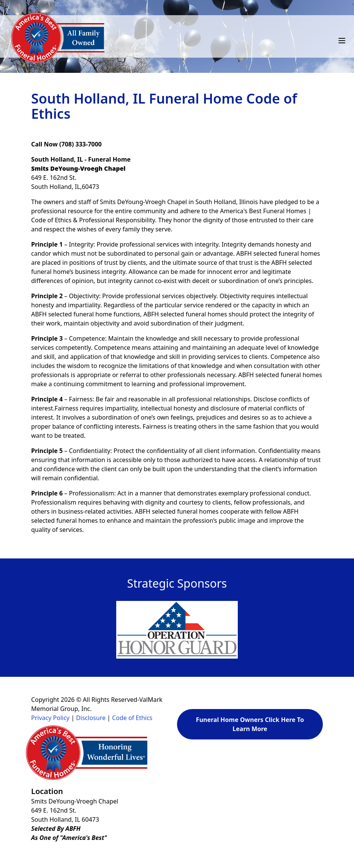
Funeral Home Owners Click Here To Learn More (250, 724)
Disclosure (91, 718)
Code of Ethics (132, 718)
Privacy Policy (50, 718)
